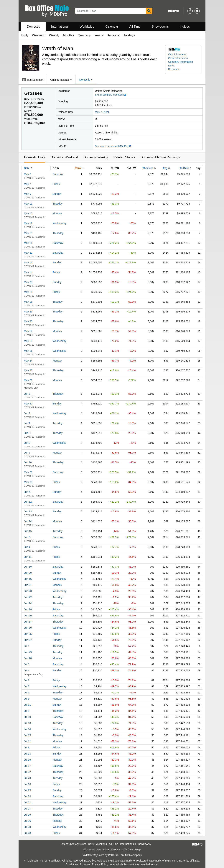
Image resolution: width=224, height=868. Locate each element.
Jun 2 (27, 413)
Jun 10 (28, 462)
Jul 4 (27, 670)
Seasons (113, 35)
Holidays (129, 35)
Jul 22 (27, 772)
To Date (184, 168)
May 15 (28, 243)
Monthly (69, 35)
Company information (181, 62)
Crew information (178, 58)
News (171, 66)
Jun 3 (27, 394)
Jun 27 (28, 640)
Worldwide (87, 27)
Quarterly (84, 35)
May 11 (28, 204)
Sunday (57, 194)
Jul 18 (27, 754)
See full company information (111, 95)
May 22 (28, 253)
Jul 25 (27, 790)
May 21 (28, 292)
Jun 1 (27, 423)
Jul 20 (27, 778)
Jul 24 (27, 796)
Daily (25, 35)
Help (138, 849)
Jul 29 (27, 815)
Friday (56, 184)
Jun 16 (28, 579)
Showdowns (160, 27)
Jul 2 (27, 680)
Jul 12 (27, 741)
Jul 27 (27, 809)
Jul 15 (27, 735)
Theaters (148, 168)
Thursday (58, 233)
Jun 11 (28, 557)
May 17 (28, 331)
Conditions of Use (76, 864)
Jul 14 (27, 729)
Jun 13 (28, 511)
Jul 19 (27, 760)
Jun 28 (28, 658)
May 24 (28, 361)
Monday (57, 213)
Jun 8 (27, 433)
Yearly (99, 35)
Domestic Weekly (96, 157)
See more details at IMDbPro (113, 146)
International (60, 27)
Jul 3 (27, 664)
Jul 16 (27, 784)
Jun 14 (28, 521)
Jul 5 (27, 699)
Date (27, 168)
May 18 (28, 302)
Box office (174, 69)
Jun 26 (28, 616)
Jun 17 (28, 622)
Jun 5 (27, 537)
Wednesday (60, 223)
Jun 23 (28, 591)
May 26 (28, 351)
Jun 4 (27, 547)
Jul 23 (27, 833)
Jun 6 (27, 492)
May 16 (28, 262)
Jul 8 (27, 711)
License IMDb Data (122, 849)
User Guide (102, 849)
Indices (185, 27)
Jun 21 (28, 585)
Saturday (58, 174)
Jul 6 (27, 693)
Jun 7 (27, 453)
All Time (135, 27)
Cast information (178, 54)
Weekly (54, 35)
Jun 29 (28, 652)
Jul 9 (27, 747)
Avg (165, 168)
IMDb (127, 855)
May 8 (27, 174)
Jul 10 (27, 717)
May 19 (28, 341)
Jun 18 (28, 609)
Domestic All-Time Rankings (160, 157)
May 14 (28, 272)
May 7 (27, 184)
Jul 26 (27, 821)
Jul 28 (27, 827)
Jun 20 (28, 573)
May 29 (28, 472)
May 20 (28, 321)
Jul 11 (27, 705)
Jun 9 (27, 443)
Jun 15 (28, 531)
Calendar (112, 27)
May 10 (28, 213)
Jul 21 (27, 802)
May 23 (28, 282)
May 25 (28, 312)
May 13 (28, 233)
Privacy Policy (100, 864)
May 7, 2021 (102, 112)
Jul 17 (27, 766)
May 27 (28, 370)
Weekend (39, 35)
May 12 (28, 223)
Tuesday (58, 204)
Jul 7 (27, 686)
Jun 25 (28, 634)
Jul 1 (27, 646)
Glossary (89, 849)
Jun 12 (28, 502)
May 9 (27, 194)
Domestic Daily (35, 157)
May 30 (28, 404)
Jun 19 (28, 567)
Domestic (33, 27)
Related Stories (124, 157)
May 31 (28, 380)
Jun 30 (28, 628)
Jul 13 (27, 723)
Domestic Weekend (64, 157)
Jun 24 (28, 603)
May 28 (28, 482)
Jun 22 (28, 597)
